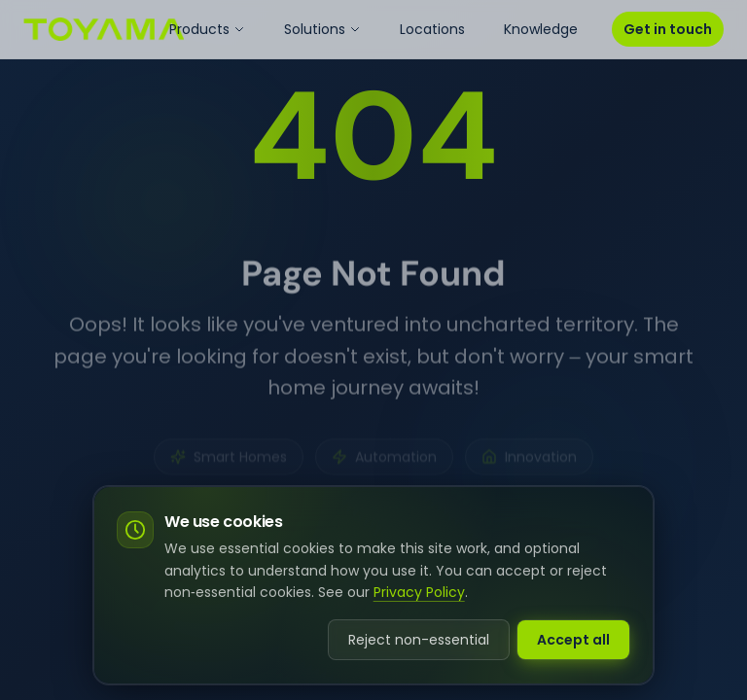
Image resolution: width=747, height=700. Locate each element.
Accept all (573, 640)
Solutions (322, 29)
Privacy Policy (419, 592)
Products (207, 29)
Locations (432, 29)
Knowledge (541, 29)
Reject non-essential (419, 640)
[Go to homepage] (104, 29)
